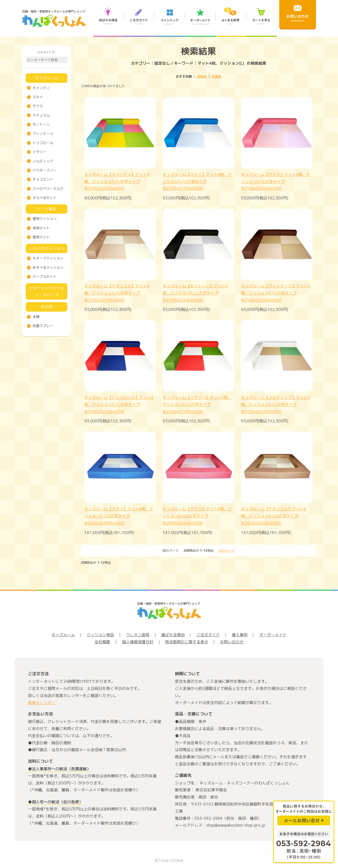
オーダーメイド (200, 22)
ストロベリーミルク (48, 189)
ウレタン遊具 (138, 635)
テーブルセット (45, 276)
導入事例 (240, 635)
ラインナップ (170, 22)
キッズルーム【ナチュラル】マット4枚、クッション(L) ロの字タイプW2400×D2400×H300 (274, 516)
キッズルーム (47, 78)
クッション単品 (100, 635)
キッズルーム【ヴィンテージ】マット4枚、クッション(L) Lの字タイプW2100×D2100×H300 (276, 293)
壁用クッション (45, 219)
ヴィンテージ (43, 134)
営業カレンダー (42, 703)
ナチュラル (41, 115)
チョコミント (43, 179)
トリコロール (43, 143)
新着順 (216, 76)
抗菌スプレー (43, 326)
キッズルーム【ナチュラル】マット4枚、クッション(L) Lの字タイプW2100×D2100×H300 (117, 293)
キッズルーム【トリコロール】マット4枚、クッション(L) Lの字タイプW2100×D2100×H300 (119, 404)
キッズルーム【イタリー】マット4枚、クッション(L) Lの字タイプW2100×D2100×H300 (197, 404)
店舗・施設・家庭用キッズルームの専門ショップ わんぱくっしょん (54, 18)
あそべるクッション (48, 267)
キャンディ (41, 88)
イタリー (39, 152)
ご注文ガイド (139, 22)
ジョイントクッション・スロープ (47, 291)
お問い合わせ (232, 642)
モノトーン (41, 124)
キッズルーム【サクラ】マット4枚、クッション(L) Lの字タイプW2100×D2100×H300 (276, 182)
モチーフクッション (48, 258)
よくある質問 (231, 22)
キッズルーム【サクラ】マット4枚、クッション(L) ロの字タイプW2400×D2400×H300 (197, 516)
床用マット (41, 228)
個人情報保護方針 (138, 642)
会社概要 (102, 642)
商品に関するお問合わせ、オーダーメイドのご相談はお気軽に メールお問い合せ (304, 814)
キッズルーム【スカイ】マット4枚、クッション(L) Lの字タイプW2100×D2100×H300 (197, 182)
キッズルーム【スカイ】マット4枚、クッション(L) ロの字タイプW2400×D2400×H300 (119, 516)
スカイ (38, 97)
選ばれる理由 (108, 22)
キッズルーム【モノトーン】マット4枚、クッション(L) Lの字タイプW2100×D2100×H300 (195, 293)
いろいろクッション (47, 248)
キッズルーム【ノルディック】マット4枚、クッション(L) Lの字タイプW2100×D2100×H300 (276, 404)
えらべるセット (45, 198)
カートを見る (261, 22)
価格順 (202, 76)
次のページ (226, 550)
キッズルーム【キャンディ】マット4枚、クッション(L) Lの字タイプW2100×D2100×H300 (117, 182)
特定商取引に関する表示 (187, 642)
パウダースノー (45, 170)
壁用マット (41, 237)
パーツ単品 (47, 209)
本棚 (36, 317)
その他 (47, 307)
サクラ (38, 106)
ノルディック (43, 161)
